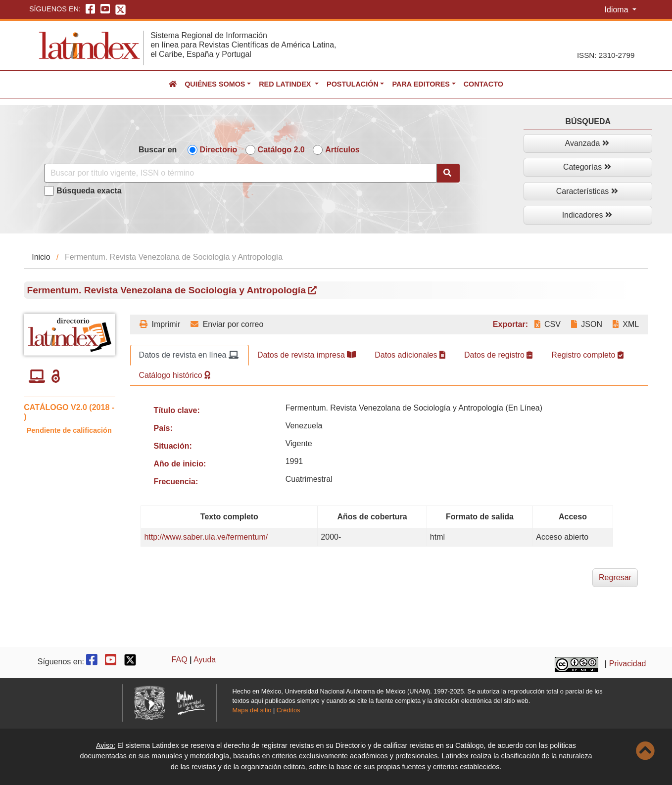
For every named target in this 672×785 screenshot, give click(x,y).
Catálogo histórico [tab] (174, 375)
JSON (587, 324)
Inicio (41, 257)
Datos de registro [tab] (498, 355)
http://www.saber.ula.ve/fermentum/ (206, 537)
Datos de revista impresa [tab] (307, 355)
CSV (548, 324)
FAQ (180, 660)
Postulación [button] (353, 84)
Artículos (342, 150)
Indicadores (587, 215)
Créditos (288, 710)
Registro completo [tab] (587, 355)
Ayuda (205, 660)
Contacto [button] (483, 84)
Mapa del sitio (252, 710)
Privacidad (628, 664)
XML (626, 324)
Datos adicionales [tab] (410, 355)
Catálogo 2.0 (281, 150)
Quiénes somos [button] (215, 84)
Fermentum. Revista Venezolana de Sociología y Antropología (172, 290)
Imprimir (160, 324)
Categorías (587, 167)
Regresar (615, 577)
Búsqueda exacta (89, 191)
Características (587, 191)
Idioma (618, 10)
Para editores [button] (421, 84)
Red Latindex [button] (286, 84)
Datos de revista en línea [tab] (188, 355)
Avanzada (587, 143)
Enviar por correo (227, 324)
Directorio (219, 150)
